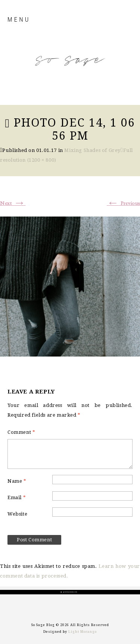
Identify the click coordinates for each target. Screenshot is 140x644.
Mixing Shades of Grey (92, 150)
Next (13, 203)
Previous (123, 203)
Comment (21, 432)
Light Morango (83, 632)
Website (17, 514)
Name (17, 481)
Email (17, 497)
